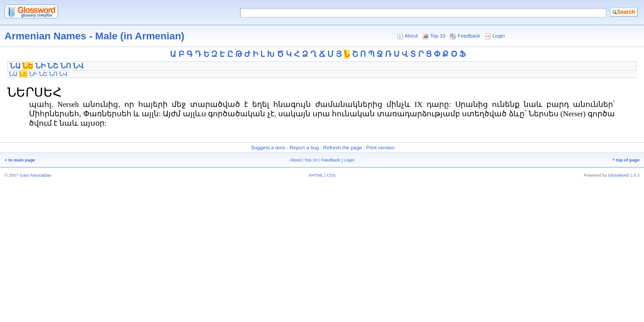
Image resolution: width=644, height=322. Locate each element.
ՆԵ (28, 66)
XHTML (316, 175)
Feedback (469, 36)
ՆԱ (15, 66)
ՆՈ (66, 66)
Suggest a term (268, 148)
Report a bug (304, 148)
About (411, 36)
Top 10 (438, 36)
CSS (331, 175)
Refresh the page (342, 148)
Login (499, 36)
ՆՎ (78, 66)
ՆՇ (53, 66)
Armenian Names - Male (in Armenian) (94, 36)
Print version (380, 148)
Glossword (619, 175)
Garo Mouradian (35, 175)
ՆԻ (40, 66)
